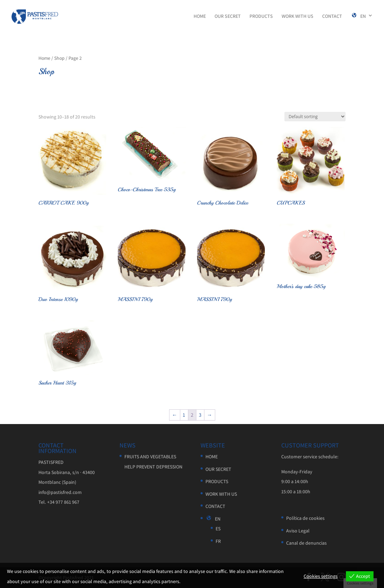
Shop (59, 58)
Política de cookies (305, 518)
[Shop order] (315, 117)
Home (44, 58)
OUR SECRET (228, 16)
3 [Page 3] (200, 415)
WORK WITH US (298, 16)
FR (218, 541)
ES (218, 529)
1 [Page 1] (184, 415)
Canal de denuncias (306, 543)
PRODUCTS (261, 16)
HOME (200, 16)
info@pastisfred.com (60, 492)
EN (358, 16)
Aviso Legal (298, 531)
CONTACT (332, 16)
